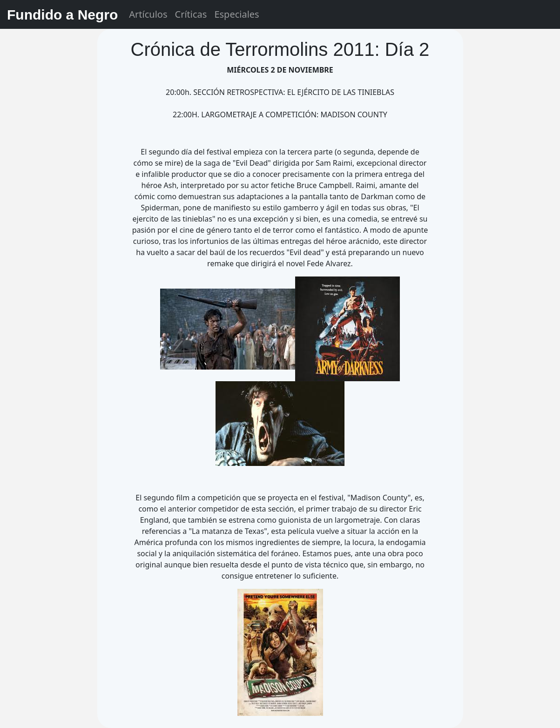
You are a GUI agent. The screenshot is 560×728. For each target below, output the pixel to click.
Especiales (236, 14)
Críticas (191, 14)
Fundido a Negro (62, 15)
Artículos (148, 14)
